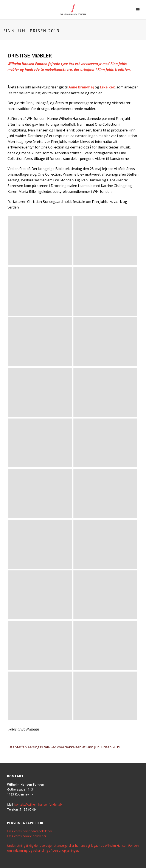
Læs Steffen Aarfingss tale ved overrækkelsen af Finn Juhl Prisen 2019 (64, 747)
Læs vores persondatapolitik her (30, 831)
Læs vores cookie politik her (27, 836)
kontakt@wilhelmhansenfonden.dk (38, 804)
